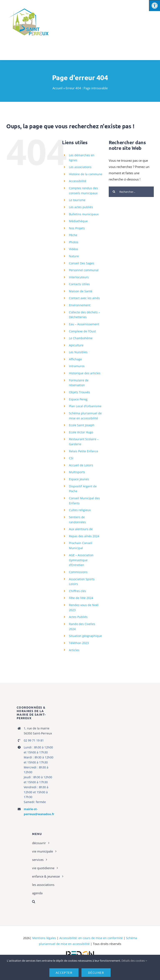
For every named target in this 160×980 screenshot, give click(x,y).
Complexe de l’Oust (82, 331)
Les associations (80, 167)
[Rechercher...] (131, 192)
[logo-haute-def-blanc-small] (80, 951)
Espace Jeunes (79, 479)
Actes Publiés (78, 617)
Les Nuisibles (78, 352)
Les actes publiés (81, 207)
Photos (74, 242)
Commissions (78, 572)
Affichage (75, 359)
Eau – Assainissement (84, 324)
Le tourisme (77, 200)
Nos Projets (77, 228)
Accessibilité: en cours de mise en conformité (91, 938)
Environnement (80, 305)
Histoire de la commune (86, 174)
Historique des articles (85, 373)
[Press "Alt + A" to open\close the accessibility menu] (154, 6)
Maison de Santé (81, 291)
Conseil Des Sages (82, 263)
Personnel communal (84, 270)
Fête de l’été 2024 (81, 598)
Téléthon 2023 (79, 643)
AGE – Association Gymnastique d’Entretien (81, 560)
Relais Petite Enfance (84, 451)
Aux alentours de (81, 529)
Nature (74, 256)
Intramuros (77, 366)
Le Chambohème (81, 338)
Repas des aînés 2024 (84, 536)
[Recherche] (114, 192)
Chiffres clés (77, 591)
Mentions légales (44, 938)
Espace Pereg (78, 399)
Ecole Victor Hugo (81, 432)
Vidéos (74, 249)
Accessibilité (78, 181)
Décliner (96, 972)
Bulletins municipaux (84, 214)
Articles (74, 650)
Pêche (73, 235)
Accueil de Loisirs (81, 465)
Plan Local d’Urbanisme (85, 406)
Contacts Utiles (79, 284)
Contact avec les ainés (84, 298)
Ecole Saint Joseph (82, 425)
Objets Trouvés (79, 392)
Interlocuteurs (79, 277)
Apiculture (76, 345)
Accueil (57, 88)
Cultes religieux (80, 510)
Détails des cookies (134, 961)
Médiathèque (78, 221)
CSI (71, 458)
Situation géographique (85, 636)
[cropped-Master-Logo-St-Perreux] (29, 7)
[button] (56, 902)
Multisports (77, 472)
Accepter (64, 972)
